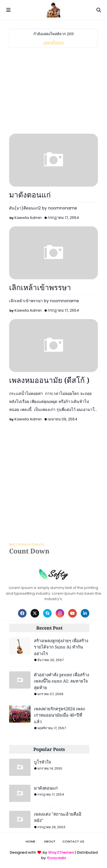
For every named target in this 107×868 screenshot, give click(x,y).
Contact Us (73, 841)
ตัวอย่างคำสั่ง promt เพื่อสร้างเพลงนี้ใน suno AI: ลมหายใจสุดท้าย (61, 681)
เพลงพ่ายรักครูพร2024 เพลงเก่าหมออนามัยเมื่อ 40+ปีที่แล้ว (59, 715)
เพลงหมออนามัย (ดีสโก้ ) (49, 380)
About (50, 841)
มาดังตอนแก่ (30, 195)
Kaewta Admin (28, 218)
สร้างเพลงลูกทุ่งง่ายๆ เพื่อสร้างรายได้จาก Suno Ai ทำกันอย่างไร (61, 647)
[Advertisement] (53, 91)
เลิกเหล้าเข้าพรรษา (40, 287)
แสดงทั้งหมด (53, 42)
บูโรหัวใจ (43, 762)
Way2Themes (61, 852)
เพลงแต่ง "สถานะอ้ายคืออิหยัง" (58, 817)
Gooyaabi (56, 858)
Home (31, 841)
